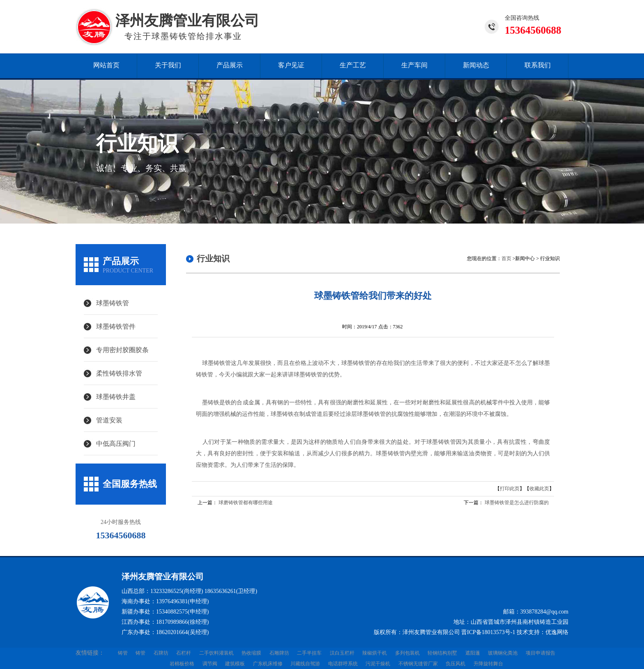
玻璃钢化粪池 (503, 653)
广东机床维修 (268, 664)
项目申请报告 (540, 653)
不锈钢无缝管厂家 (418, 664)
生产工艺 (353, 65)
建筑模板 (235, 664)
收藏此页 (539, 489)
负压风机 (455, 664)
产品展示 (230, 65)
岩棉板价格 (182, 664)
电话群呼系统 (343, 664)
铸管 (123, 653)
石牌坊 (161, 653)
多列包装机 (407, 653)
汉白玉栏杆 (342, 653)
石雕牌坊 (279, 653)
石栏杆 (184, 653)
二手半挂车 (309, 653)
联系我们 (538, 65)
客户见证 (291, 65)
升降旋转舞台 (488, 664)
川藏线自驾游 (305, 664)
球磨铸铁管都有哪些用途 (246, 503)
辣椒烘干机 (375, 653)
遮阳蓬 (473, 653)
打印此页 (510, 489)
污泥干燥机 (378, 664)
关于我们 (168, 65)
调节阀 (210, 664)
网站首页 (106, 65)
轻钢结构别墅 (442, 653)
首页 (506, 258)
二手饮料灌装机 (216, 653)
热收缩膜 (251, 653)
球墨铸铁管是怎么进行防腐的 (517, 503)
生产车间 (414, 65)
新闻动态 (476, 65)
